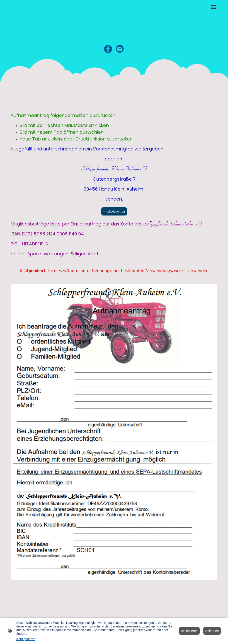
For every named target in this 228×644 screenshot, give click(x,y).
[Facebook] (108, 49)
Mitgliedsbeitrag (114, 211)
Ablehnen (212, 631)
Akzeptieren (189, 631)
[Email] (120, 49)
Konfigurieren (26, 639)
